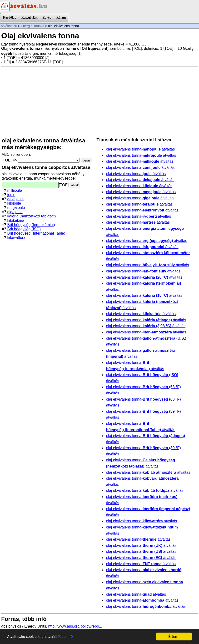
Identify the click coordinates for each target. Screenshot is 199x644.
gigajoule (15, 212)
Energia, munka (33, 26)
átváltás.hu (9, 26)
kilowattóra (16, 238)
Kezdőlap (10, 18)
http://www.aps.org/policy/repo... (75, 626)
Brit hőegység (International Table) (36, 233)
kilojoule (14, 203)
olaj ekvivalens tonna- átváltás (140, 149)
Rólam (61, 18)
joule (11, 195)
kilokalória (16, 220)
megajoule (16, 208)
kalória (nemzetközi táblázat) (32, 216)
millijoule (15, 190)
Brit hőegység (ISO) (24, 229)
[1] (80, 53)
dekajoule (16, 199)
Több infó (66, 637)
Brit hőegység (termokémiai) (31, 225)
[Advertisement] (99, 102)
